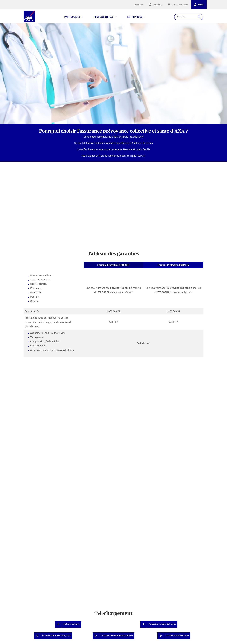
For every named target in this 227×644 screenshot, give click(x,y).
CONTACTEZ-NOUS (180, 5)
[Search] (199, 17)
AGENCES (139, 5)
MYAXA (200, 5)
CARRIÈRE (157, 5)
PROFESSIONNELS (105, 17)
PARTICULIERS (74, 17)
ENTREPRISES (136, 17)
